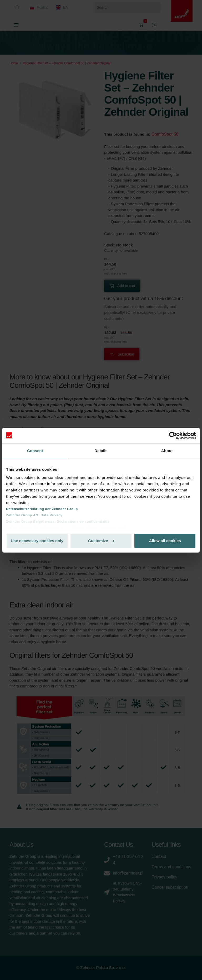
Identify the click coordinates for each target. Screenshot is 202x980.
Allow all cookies (165, 541)
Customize (101, 541)
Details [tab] (101, 451)
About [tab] (167, 451)
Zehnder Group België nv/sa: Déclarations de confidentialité (58, 521)
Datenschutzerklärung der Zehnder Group (42, 509)
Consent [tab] (35, 451)
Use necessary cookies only (37, 541)
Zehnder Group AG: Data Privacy (34, 515)
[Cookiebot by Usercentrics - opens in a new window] (173, 436)
